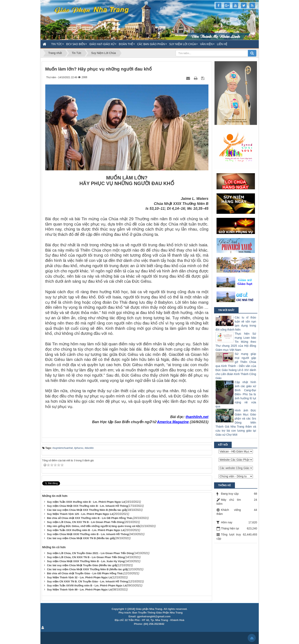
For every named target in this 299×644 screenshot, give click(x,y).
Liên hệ (222, 44)
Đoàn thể (126, 44)
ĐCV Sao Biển (76, 44)
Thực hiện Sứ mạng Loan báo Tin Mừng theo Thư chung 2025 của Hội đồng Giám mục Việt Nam (236, 342)
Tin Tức (57, 44)
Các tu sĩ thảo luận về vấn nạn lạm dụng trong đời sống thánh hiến (236, 324)
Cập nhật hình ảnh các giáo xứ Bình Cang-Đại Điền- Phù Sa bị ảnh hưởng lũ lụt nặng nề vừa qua (236, 394)
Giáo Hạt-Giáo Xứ (102, 44)
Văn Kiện (206, 44)
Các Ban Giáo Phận (151, 44)
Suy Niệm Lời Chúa (183, 44)
